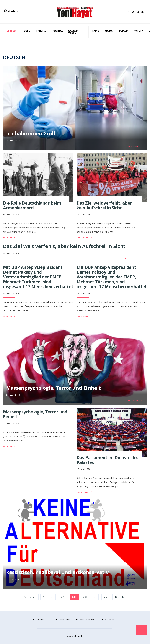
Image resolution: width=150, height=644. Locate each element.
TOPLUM (123, 31)
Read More (135, 146)
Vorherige (30, 597)
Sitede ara (12, 11)
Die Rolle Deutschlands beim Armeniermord (32, 205)
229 (63, 597)
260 (106, 597)
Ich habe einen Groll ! (32, 133)
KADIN (95, 31)
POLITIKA (58, 31)
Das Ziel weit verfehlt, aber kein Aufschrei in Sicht (104, 205)
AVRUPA (138, 31)
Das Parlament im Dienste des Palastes (107, 460)
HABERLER (42, 31)
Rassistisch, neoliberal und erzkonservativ (57, 572)
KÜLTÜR (109, 31)
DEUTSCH (12, 31)
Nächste (120, 597)
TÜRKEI (26, 31)
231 (85, 597)
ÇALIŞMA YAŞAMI (73, 32)
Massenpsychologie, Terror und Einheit (53, 388)
